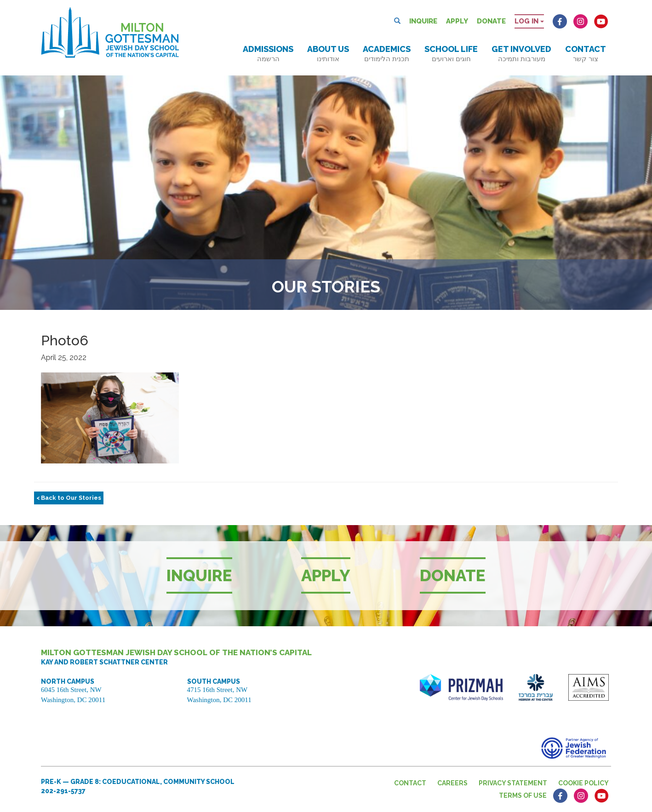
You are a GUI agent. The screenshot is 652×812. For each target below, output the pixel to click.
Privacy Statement (513, 783)
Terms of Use (523, 795)
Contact (586, 54)
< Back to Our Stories (69, 498)
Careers (452, 783)
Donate (491, 21)
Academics (387, 54)
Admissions (268, 54)
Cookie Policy (583, 783)
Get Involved (521, 54)
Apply (457, 21)
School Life (451, 54)
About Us (328, 54)
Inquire (423, 21)
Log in (529, 21)
